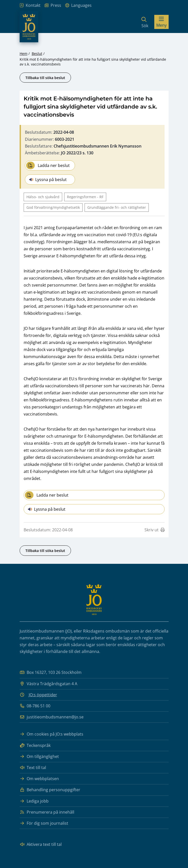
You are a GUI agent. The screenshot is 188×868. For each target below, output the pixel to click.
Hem (24, 54)
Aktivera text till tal (41, 844)
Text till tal (33, 768)
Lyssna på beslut (48, 180)
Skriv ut (155, 530)
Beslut (37, 54)
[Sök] (145, 22)
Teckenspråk (35, 745)
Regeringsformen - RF (85, 197)
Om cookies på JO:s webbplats (51, 734)
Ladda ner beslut (48, 165)
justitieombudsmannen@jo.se (52, 717)
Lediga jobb (34, 801)
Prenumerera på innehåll (47, 812)
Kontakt (30, 5)
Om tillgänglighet (39, 757)
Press (53, 5)
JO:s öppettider (43, 695)
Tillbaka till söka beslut (45, 78)
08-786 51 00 (35, 706)
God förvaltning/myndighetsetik (53, 207)
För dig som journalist (44, 823)
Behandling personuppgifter (50, 790)
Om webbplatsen (39, 779)
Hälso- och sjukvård (43, 197)
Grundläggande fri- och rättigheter (117, 207)
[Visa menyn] (161, 22)
